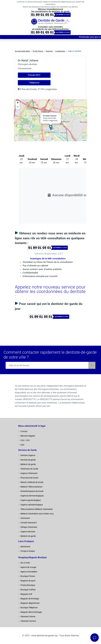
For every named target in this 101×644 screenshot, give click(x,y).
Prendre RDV (34, 75)
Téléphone (34, 83)
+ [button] (18, 103)
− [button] (18, 107)
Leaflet (84, 140)
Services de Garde (27, 450)
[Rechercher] (92, 365)
